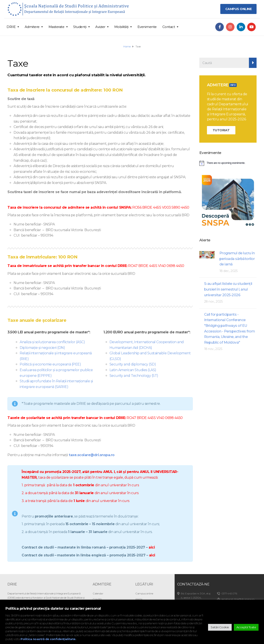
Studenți (80, 27)
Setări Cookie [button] (220, 627)
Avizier (100, 27)
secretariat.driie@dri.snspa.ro (238, 599)
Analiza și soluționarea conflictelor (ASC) (52, 342)
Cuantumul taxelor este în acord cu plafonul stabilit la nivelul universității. (76, 75)
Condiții (97, 599)
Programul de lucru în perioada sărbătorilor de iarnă (237, 259)
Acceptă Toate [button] (246, 627)
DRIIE (11, 27)
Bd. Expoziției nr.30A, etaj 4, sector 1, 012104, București (196, 598)
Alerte (139, 599)
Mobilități (121, 27)
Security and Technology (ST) (134, 376)
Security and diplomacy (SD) (133, 364)
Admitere (32, 27)
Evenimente (147, 27)
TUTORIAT (221, 130)
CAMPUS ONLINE (239, 9)
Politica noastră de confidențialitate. (48, 639)
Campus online (144, 593)
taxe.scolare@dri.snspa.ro (92, 455)
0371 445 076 (229, 593)
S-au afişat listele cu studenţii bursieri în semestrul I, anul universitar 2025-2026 (228, 289)
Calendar (98, 593)
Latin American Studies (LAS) (133, 370)
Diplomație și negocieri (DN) (42, 348)
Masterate (56, 27)
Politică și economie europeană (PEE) (50, 364)
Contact (169, 27)
